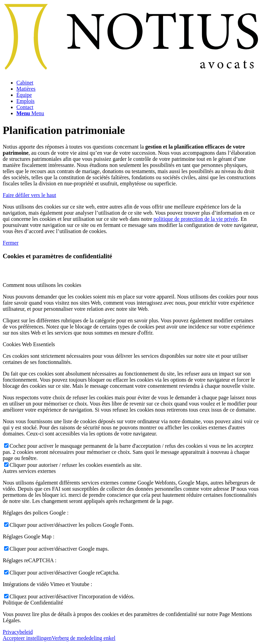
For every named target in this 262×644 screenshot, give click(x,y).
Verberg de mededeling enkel (84, 638)
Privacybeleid (18, 632)
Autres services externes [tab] (29, 471)
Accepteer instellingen (27, 638)
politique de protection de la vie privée (196, 219)
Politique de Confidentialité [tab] (33, 603)
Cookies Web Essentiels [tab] (29, 344)
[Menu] (30, 113)
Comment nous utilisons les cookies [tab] (42, 285)
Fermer (11, 243)
